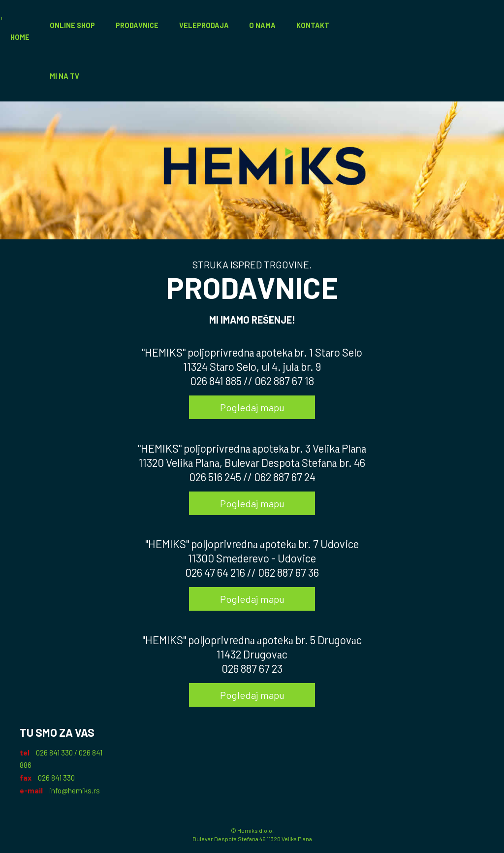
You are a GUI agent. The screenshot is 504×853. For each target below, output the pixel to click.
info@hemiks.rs (75, 790)
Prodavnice (137, 25)
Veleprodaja (204, 25)
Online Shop (72, 25)
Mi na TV (64, 76)
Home (20, 37)
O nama (262, 25)
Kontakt (313, 25)
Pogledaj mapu (252, 407)
